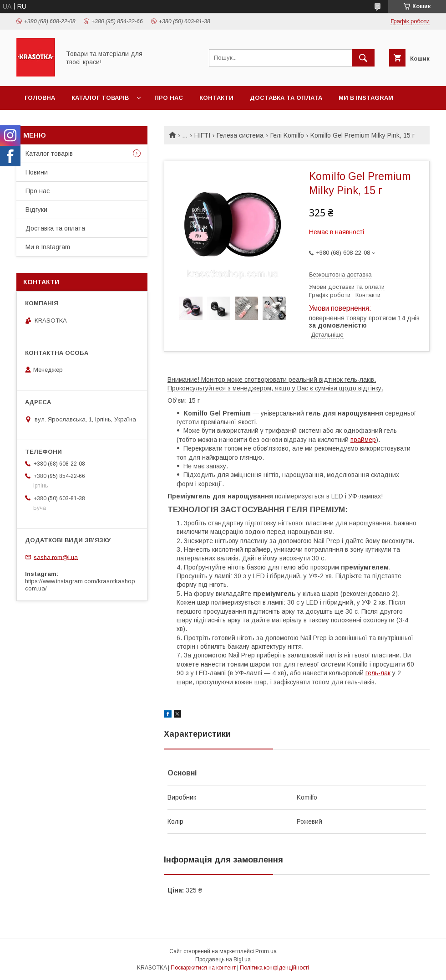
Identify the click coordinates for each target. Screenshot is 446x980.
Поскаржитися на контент (203, 968)
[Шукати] (363, 58)
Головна (40, 98)
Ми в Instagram (366, 98)
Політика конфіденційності (274, 968)
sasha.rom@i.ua (56, 557)
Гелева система (240, 135)
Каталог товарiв (100, 98)
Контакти (216, 98)
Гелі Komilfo (287, 135)
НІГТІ (202, 135)
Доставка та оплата (286, 98)
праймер (363, 440)
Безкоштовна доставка (340, 275)
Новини (37, 172)
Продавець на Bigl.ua (223, 959)
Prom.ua (266, 951)
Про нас (169, 98)
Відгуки (36, 210)
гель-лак (378, 673)
